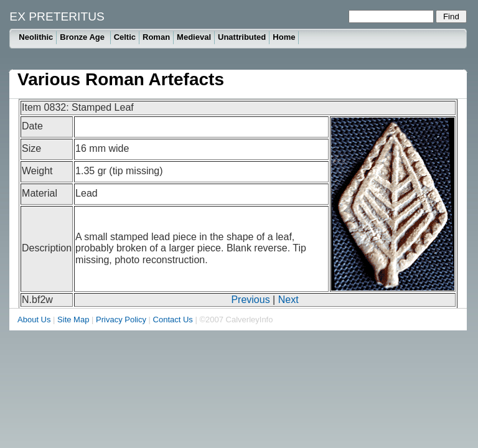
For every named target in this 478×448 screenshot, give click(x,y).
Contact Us (173, 320)
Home (284, 37)
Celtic (125, 37)
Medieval (194, 37)
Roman (156, 37)
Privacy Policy (121, 320)
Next (288, 300)
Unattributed (242, 37)
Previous (250, 300)
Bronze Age (83, 37)
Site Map (73, 320)
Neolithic (36, 37)
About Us (34, 320)
